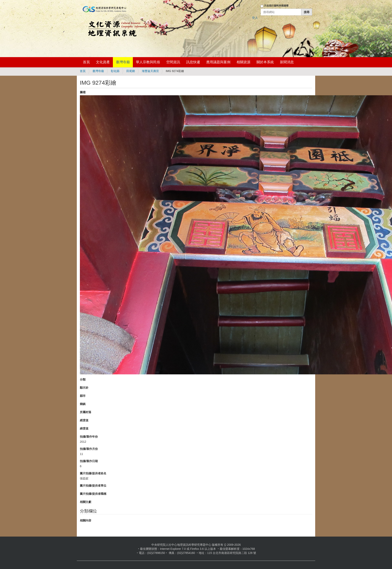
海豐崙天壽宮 (150, 71)
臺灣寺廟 (123, 62)
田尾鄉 (131, 71)
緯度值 (84, 428)
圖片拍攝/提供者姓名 (93, 473)
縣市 (83, 396)
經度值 (84, 420)
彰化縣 (115, 71)
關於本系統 (265, 62)
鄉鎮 (83, 404)
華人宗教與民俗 (148, 62)
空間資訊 (173, 62)
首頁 (86, 62)
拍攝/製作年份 (89, 437)
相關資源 (243, 62)
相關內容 (86, 520)
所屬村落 (86, 412)
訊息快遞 (193, 62)
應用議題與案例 (218, 62)
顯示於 (84, 388)
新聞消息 (287, 62)
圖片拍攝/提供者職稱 (93, 494)
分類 (83, 379)
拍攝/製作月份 (89, 449)
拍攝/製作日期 (89, 461)
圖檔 (83, 92)
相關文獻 (86, 502)
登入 (255, 18)
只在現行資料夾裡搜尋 (276, 6)
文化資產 (103, 62)
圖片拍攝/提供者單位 (93, 486)
